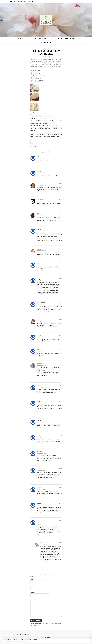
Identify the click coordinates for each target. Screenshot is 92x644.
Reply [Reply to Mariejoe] (60, 171)
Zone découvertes (47, 43)
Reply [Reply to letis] (60, 156)
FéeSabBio (39, 364)
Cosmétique (17, 39)
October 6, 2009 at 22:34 (41, 185)
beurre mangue (41, 140)
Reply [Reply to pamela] (60, 349)
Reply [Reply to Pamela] (60, 213)
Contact (15, 2)
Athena (39, 249)
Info (11, 2)
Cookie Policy (28, 642)
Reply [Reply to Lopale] (60, 263)
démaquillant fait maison (36, 142)
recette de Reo (54, 64)
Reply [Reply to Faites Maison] (60, 543)
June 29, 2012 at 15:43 (41, 522)
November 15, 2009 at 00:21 (42, 470)
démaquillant (49, 140)
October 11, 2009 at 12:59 (41, 337)
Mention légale (22, 2)
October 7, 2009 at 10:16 (41, 215)
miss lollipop (40, 200)
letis (38, 156)
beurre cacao (34, 140)
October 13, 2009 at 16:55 (41, 365)
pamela (39, 350)
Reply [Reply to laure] (60, 385)
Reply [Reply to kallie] (60, 320)
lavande (33, 144)
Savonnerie (74, 39)
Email (32, 586)
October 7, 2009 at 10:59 (41, 231)
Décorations (43, 39)
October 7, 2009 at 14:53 (41, 251)
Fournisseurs (30, 2)
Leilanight (39, 452)
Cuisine (35, 39)
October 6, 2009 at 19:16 (41, 158)
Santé (66, 39)
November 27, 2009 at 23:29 (42, 489)
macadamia (39, 144)
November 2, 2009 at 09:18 (41, 438)
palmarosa (45, 144)
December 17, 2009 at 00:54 (42, 505)
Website (32, 592)
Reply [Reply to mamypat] (60, 184)
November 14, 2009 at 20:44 (42, 453)
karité (59, 142)
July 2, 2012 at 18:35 (44, 544)
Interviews (52, 39)
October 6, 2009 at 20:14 (41, 173)
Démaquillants (46, 48)
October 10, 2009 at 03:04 (41, 265)
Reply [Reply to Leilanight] (60, 451)
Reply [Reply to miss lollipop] (60, 199)
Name (32, 579)
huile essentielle (46, 142)
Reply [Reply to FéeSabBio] (60, 363)
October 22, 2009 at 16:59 (41, 387)
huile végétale (54, 142)
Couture (28, 39)
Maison (60, 39)
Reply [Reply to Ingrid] (60, 521)
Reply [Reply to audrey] (60, 401)
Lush (59, 63)
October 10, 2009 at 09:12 (41, 280)
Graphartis (19, 634)
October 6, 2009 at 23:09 (41, 201)
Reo (42, 60)
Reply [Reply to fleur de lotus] (60, 302)
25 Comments (59, 147)
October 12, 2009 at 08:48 (41, 351)
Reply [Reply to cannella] (60, 503)
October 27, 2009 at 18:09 (41, 403)
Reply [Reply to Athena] (60, 249)
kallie (38, 320)
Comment (33, 599)
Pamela (39, 214)
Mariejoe (39, 171)
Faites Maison (35, 147)
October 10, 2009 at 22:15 (41, 304)
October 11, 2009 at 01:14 (41, 321)
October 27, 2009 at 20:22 (41, 422)
